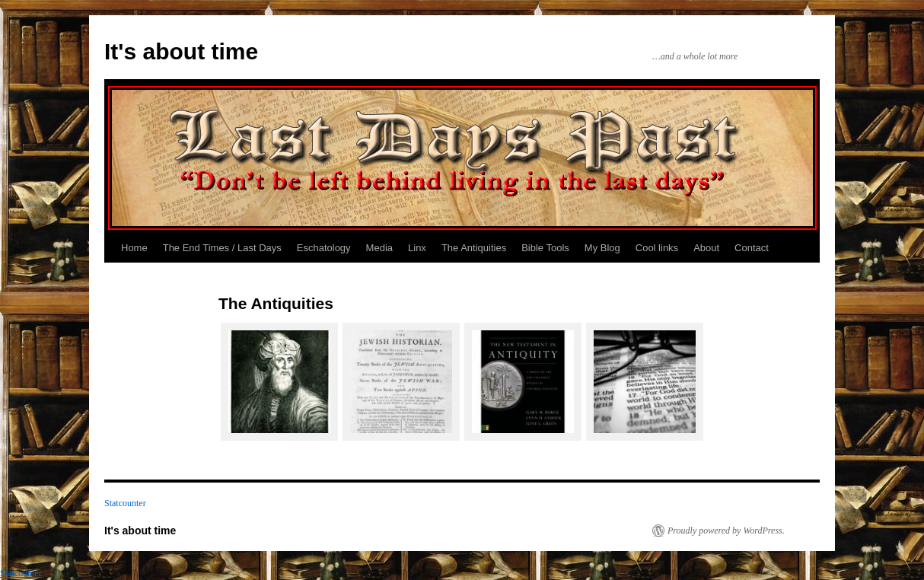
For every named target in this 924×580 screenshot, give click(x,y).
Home (134, 248)
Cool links (657, 248)
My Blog (602, 248)
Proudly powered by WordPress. (726, 531)
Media (379, 248)
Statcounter (125, 503)
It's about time (181, 51)
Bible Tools (545, 248)
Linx (417, 248)
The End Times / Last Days (222, 248)
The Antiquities (474, 248)
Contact (752, 248)
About (706, 248)
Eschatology (324, 248)
